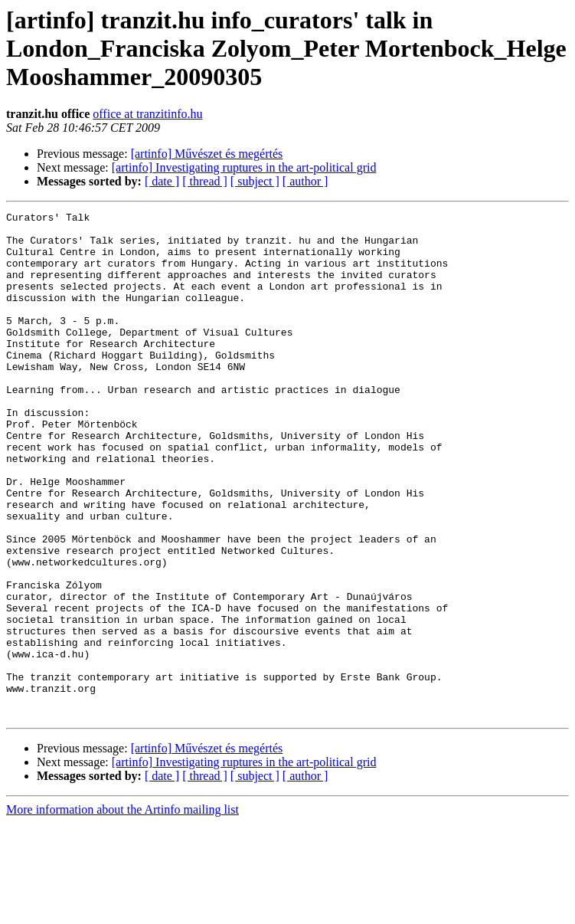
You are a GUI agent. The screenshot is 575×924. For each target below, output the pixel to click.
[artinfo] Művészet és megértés (207, 154)
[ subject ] (255, 181)
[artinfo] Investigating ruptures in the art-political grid (244, 167)
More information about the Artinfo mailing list (123, 911)
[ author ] (305, 181)
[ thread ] (205, 181)
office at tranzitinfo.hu (147, 114)
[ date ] (162, 181)
